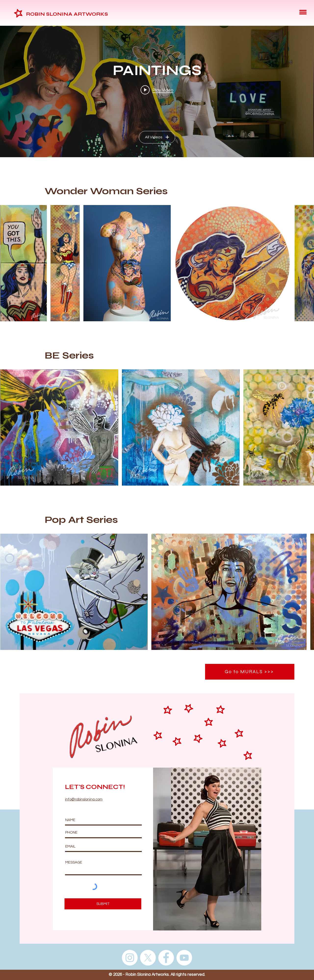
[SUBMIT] (103, 904)
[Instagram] (130, 958)
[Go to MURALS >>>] (250, 672)
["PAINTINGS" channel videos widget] (157, 91)
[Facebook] (166, 958)
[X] (148, 958)
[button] (303, 12)
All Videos (157, 137)
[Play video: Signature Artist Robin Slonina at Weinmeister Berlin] (157, 90)
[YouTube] (184, 958)
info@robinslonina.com (84, 799)
